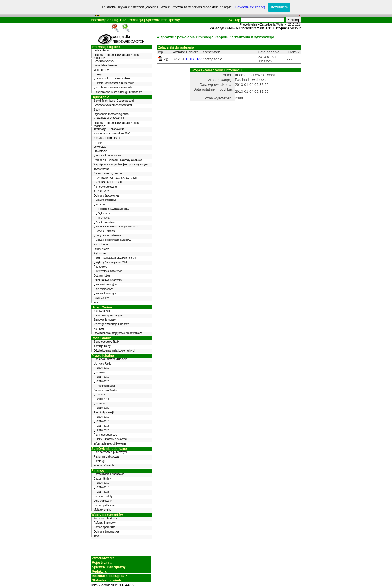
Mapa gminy (101, 70)
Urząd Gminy (102, 307)
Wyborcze (100, 253)
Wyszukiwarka (103, 558)
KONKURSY (101, 191)
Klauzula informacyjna (107, 138)
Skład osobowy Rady (106, 342)
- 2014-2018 (103, 377)
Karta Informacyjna (106, 284)
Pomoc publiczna (104, 505)
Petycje (98, 142)
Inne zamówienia (104, 466)
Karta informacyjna (106, 293)
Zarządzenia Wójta (105, 390)
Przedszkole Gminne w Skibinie (113, 79)
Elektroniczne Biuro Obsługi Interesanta (118, 92)
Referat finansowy (105, 523)
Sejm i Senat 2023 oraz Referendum (116, 258)
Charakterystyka (104, 61)
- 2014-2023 (103, 492)
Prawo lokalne (103, 356)
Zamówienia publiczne (109, 449)
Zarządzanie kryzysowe (108, 173)
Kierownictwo (102, 311)
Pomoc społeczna (105, 527)
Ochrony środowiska (106, 196)
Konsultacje (101, 244)
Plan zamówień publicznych (111, 452)
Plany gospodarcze (105, 435)
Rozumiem (279, 7)
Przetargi (99, 461)
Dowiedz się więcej (250, 7)
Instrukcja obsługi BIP (108, 20)
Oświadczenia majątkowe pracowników (118, 333)
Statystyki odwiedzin (108, 580)
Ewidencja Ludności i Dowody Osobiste (118, 160)
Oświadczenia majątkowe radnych (115, 351)
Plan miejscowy (103, 289)
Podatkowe (100, 267)
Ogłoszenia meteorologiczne (111, 114)
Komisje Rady (102, 346)
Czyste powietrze (105, 222)
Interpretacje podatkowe (109, 271)
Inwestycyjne (101, 169)
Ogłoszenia (100, 97)
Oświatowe (100, 151)
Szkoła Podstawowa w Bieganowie (115, 83)
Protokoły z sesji (104, 412)
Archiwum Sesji (106, 386)
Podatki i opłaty (103, 496)
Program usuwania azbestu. (114, 209)
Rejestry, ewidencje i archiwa (111, 324)
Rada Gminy (101, 338)
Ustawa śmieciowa (106, 200)
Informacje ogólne (106, 47)
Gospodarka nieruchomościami (113, 105)
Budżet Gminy (102, 479)
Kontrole (99, 329)
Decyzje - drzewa (105, 231)
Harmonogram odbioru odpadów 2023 (117, 227)
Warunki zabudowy (105, 518)
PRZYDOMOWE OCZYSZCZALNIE (116, 178)
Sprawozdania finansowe (109, 474)
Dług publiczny (103, 501)
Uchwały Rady (102, 364)
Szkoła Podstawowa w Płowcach (114, 87)
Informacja (104, 218)
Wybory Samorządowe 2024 (111, 262)
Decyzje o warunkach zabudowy (114, 240)
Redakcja (136, 20)
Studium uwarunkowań (108, 280)
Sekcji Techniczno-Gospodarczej (114, 101)
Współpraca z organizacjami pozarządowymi (121, 165)
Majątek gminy (102, 510)
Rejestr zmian (103, 563)
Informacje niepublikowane (110, 444)
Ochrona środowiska (106, 532)
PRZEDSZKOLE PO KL (108, 182)
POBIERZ (194, 59)
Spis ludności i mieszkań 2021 (112, 133)
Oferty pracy (101, 249)
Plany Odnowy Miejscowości (112, 439)
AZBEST (100, 204)
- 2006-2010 (103, 368)
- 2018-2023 (103, 381)
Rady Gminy (101, 298)
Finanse (98, 471)
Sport (97, 110)
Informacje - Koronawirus (109, 129)
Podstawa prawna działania (110, 359)
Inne (96, 302)
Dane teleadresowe (105, 65)
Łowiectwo (100, 147)
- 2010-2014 (103, 372)
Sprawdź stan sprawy (163, 20)
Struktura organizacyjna (108, 315)
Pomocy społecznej (105, 187)
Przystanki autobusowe (109, 155)
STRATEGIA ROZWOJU (109, 118)
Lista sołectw (101, 50)
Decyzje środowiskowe (108, 235)
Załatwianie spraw (105, 320)
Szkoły (98, 74)
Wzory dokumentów (107, 515)
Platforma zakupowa (106, 457)
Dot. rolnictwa (102, 276)
